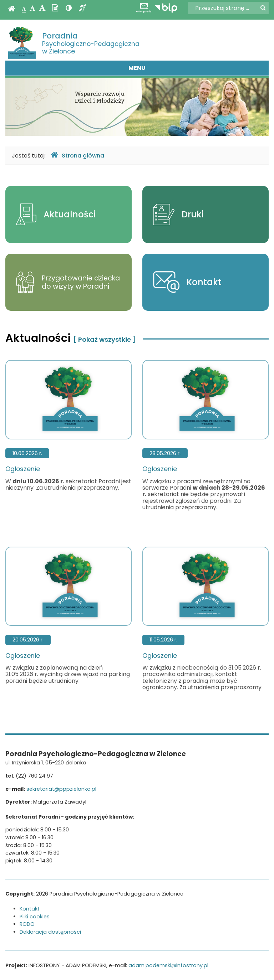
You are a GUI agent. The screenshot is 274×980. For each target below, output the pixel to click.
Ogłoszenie (68, 416)
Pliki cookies (35, 917)
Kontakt (30, 909)
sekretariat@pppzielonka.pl (61, 789)
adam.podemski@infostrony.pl (168, 965)
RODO (27, 924)
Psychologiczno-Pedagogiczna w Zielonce (91, 43)
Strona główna (77, 155)
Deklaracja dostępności (50, 932)
